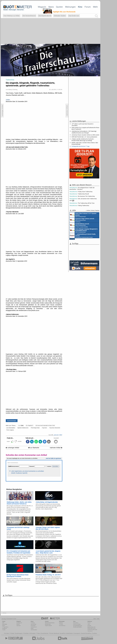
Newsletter (5, 624)
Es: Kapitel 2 (29, 425)
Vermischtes (33, 624)
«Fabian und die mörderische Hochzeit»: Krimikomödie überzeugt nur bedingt (83, 140)
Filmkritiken (26, 633)
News (51, 7)
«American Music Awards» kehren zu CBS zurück (85, 135)
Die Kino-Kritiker (77, 624)
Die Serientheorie (29, 16)
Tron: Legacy (10, 430)
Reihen (18, 624)
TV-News (33, 623)
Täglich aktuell (48, 626)
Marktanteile (48, 624)
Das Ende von (74, 16)
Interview (19, 626)
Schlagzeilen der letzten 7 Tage (80, 146)
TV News (38, 633)
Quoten (59, 7)
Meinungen (70, 7)
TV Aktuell (12, 633)
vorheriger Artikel (12, 448)
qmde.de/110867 (58, 435)
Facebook (5, 628)
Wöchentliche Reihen (50, 623)
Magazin (42, 7)
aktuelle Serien (70, 633)
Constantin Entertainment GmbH (83, 236)
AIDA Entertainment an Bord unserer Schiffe (83, 215)
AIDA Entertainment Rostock (84, 230)
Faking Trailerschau (79, 206)
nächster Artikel (56, 448)
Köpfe (32, 628)
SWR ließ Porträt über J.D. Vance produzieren (84, 137)
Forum (88, 7)
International (34, 627)
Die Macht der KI (45, 16)
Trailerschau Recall (79, 194)
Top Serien (94, 633)
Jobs (89, 624)
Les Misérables (11, 428)
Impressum (90, 631)
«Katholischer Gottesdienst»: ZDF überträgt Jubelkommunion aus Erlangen (84, 132)
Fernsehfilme (63, 633)
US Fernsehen (32, 633)
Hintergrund (19, 623)
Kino (80, 7)
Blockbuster (56, 633)
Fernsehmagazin (19, 633)
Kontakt (89, 626)
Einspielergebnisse (78, 626)
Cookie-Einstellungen (92, 630)
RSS (3, 623)
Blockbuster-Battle (77, 627)
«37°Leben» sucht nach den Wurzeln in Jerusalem (82, 125)
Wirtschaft (33, 626)
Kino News (7, 633)
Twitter (4, 630)
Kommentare (12, 421)
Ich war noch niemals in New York (45, 425)
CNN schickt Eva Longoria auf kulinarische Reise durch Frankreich (85, 128)
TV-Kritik (61, 624)
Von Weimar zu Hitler (12, 16)
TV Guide (51, 633)
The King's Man (35, 428)
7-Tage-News (5, 627)
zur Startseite (34, 448)
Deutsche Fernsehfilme (86, 633)
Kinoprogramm (77, 633)
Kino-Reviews (62, 626)
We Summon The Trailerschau (82, 196)
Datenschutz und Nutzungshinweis (92, 628)
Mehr (95, 7)
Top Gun (44, 428)
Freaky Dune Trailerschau (81, 192)
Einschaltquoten (45, 633)
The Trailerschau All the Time (82, 203)
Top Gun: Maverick (55, 428)
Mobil (4, 626)
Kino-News (76, 623)
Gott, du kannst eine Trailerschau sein (83, 200)
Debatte (61, 623)
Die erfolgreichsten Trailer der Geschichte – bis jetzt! (82, 188)
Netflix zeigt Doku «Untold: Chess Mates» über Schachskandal (85, 143)
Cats (21, 425)
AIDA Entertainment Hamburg (82, 220)
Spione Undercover (23, 428)
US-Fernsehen (34, 630)
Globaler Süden (60, 16)
